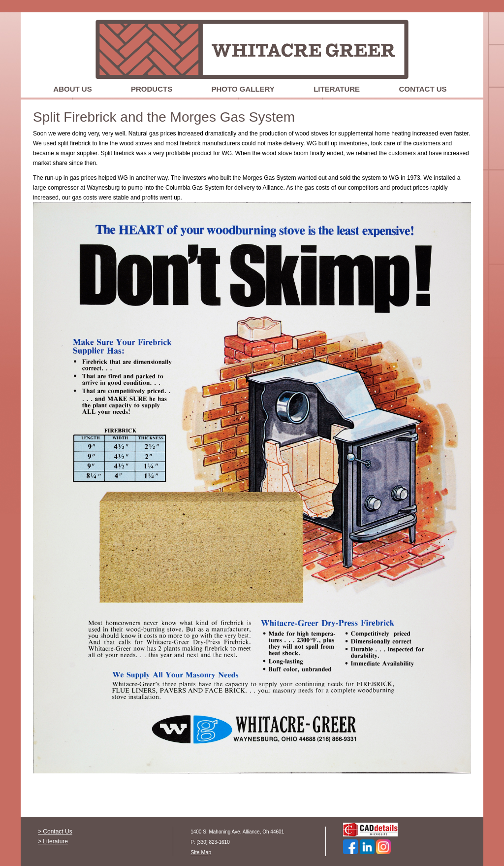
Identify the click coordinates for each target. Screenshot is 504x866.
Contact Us (423, 89)
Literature (337, 89)
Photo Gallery (243, 89)
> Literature (53, 841)
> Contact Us (55, 832)
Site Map (201, 852)
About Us (72, 89)
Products (152, 89)
